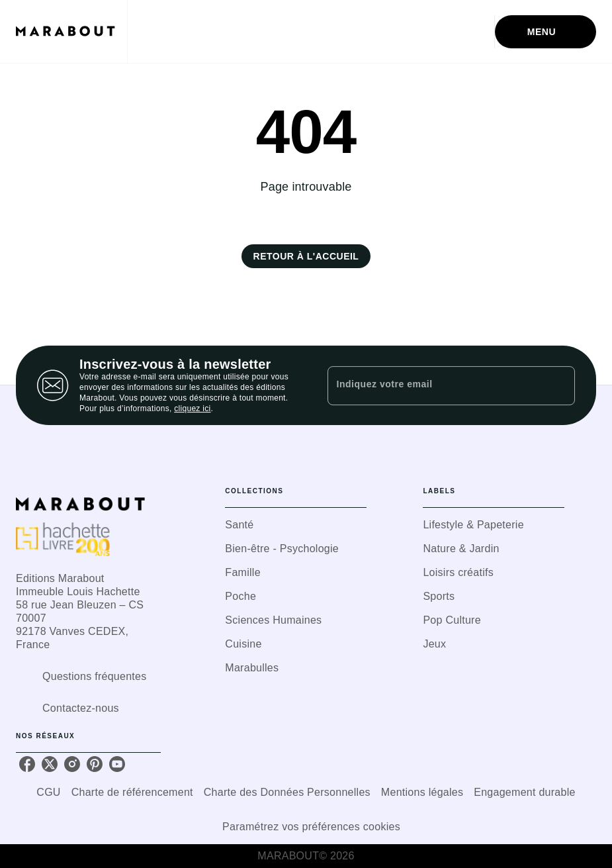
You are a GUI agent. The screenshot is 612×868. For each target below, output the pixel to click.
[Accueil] (71, 31)
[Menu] (546, 32)
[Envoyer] (559, 385)
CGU (48, 792)
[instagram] (72, 764)
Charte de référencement (132, 792)
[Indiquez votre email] (435, 385)
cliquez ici (192, 409)
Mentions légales (422, 792)
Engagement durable (524, 792)
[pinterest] (95, 764)
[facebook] (27, 764)
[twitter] (50, 764)
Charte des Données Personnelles (287, 792)
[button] (306, 256)
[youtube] (117, 764)
